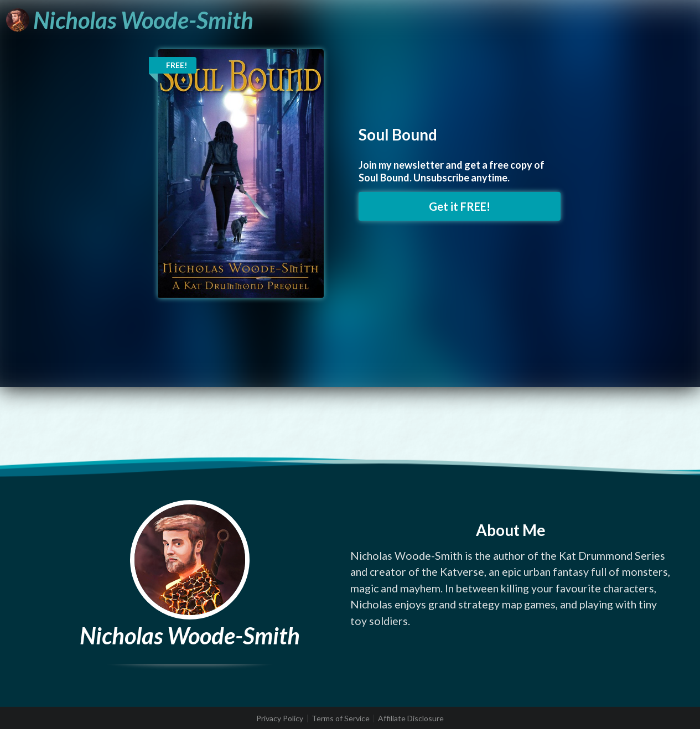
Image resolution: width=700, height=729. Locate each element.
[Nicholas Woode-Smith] (130, 20)
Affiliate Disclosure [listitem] (411, 718)
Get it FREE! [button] (460, 206)
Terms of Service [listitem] (341, 718)
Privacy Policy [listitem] (280, 718)
